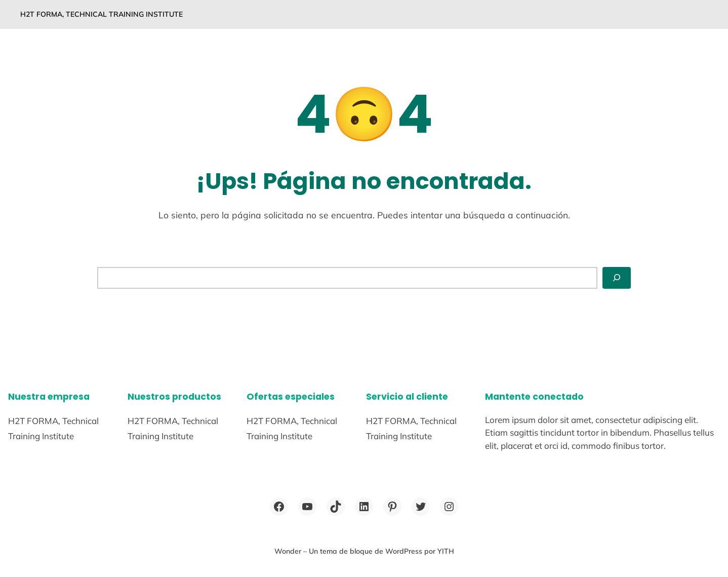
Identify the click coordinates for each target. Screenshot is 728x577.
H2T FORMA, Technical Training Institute (102, 14)
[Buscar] (617, 278)
